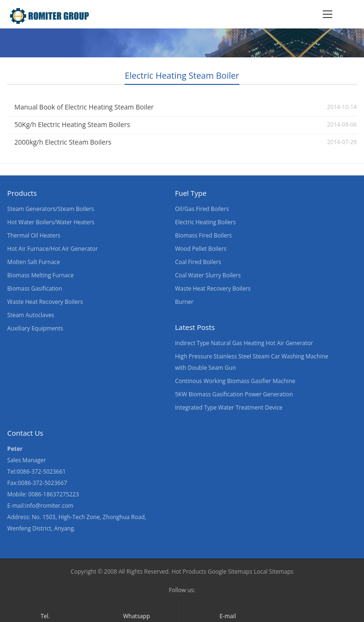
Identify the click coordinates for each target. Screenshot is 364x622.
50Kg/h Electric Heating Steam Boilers (72, 124)
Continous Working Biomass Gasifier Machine (235, 381)
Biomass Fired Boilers (203, 235)
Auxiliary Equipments (35, 328)
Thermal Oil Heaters (34, 235)
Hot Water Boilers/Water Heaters (51, 222)
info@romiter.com (49, 506)
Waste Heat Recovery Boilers (45, 302)
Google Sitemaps (230, 572)
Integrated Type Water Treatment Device (229, 407)
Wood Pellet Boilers (201, 249)
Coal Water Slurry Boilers (208, 275)
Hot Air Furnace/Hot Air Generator (52, 249)
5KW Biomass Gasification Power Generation (234, 394)
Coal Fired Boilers (198, 262)
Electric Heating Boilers (205, 222)
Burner (184, 302)
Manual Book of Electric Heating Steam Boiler (84, 107)
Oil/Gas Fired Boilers (202, 209)
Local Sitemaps (274, 572)
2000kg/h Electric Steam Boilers (63, 142)
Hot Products (189, 572)
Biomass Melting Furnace (40, 275)
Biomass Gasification (35, 288)
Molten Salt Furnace (33, 262)
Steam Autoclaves (31, 315)
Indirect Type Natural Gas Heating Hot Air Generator (244, 343)
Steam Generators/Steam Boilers (50, 209)
